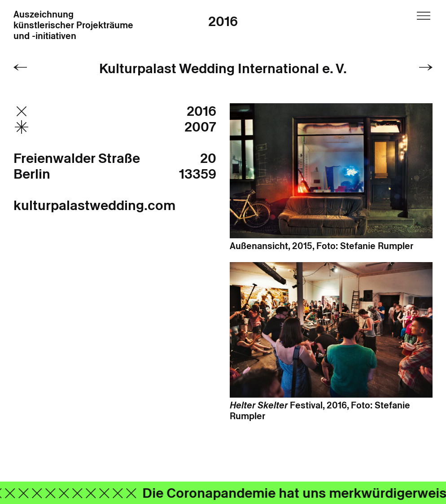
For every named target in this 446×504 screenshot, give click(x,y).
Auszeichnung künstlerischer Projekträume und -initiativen (73, 26)
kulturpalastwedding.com (94, 205)
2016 (223, 21)
